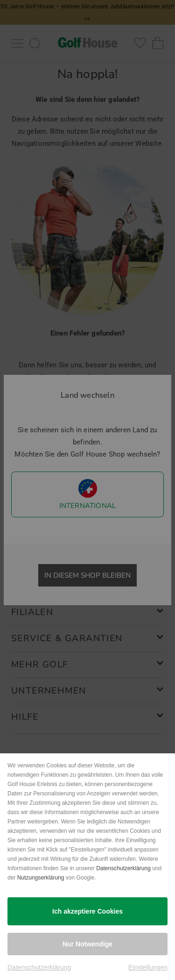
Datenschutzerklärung (123, 868)
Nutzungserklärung (41, 878)
